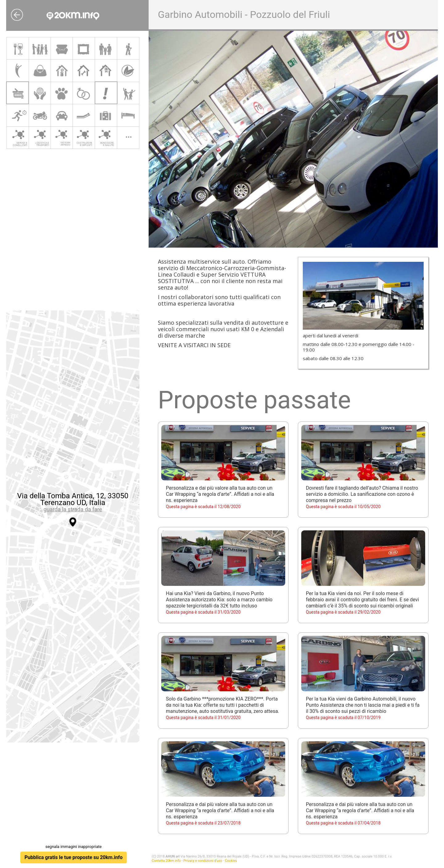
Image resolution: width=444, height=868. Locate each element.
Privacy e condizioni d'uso (203, 861)
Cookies (231, 861)
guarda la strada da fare (73, 509)
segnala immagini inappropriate (73, 847)
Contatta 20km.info (166, 861)
